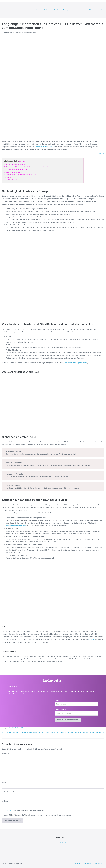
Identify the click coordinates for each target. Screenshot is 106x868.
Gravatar (10, 810)
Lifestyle (67, 10)
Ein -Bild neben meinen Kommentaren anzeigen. (24, 810)
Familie (57, 10)
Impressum (99, 864)
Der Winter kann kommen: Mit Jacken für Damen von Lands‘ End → (80, 733)
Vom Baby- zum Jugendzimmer (76, 363)
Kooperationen (80, 10)
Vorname (58, 700)
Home (38, 10)
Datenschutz (87, 864)
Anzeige (102, 154)
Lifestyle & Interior (15, 728)
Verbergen (22, 161)
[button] (102, 10)
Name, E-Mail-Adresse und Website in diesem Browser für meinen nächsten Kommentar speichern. (38, 815)
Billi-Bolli (91, 639)
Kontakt (77, 864)
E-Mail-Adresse (8, 792)
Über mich (93, 10)
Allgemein (24, 728)
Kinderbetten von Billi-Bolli (45, 147)
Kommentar (7, 754)
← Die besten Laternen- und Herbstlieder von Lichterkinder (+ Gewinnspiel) (28, 733)
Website (5, 801)
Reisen (47, 10)
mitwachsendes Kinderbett (16, 526)
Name (5, 783)
